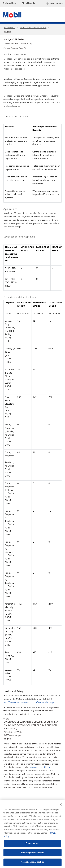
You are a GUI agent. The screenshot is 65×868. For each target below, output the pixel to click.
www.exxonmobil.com (40, 767)
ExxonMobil (10, 27)
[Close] (61, 805)
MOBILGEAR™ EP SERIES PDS (33, 27)
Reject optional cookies (32, 853)
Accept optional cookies (32, 862)
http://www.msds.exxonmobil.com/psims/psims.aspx (29, 702)
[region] (32, 834)
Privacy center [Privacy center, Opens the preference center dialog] (33, 843)
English (8, 32)
